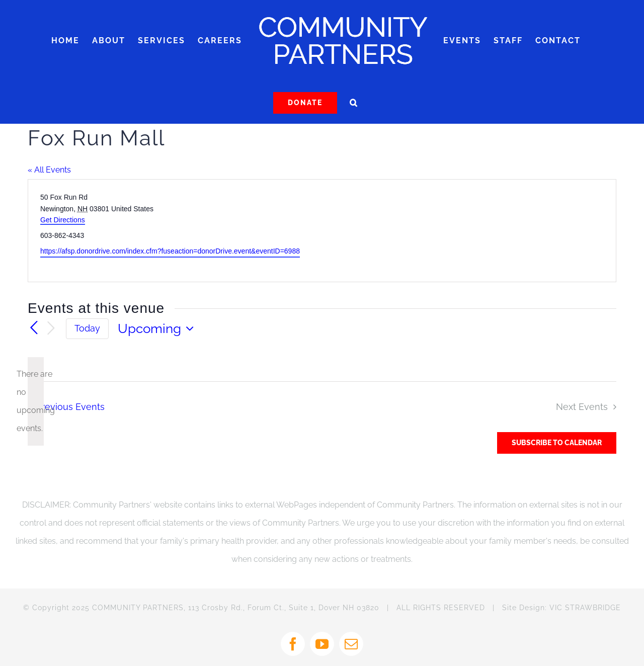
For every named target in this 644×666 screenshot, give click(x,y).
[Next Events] (51, 329)
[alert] (36, 401)
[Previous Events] (34, 328)
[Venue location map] (468, 231)
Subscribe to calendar (557, 443)
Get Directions (63, 220)
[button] (354, 103)
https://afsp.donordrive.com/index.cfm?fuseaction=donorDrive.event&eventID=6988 (170, 251)
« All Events (49, 170)
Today (87, 328)
